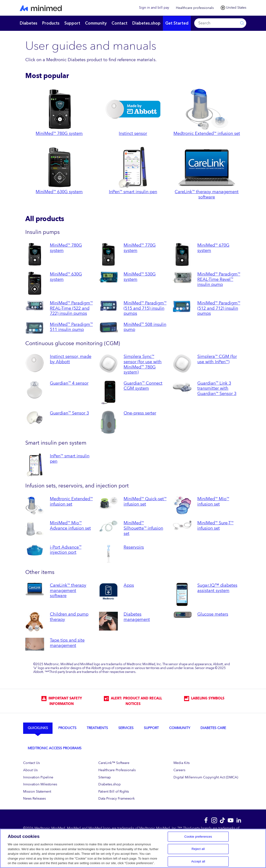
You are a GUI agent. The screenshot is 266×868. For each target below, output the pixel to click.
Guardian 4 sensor (69, 383)
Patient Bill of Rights (114, 792)
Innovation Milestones (40, 784)
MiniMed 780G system (66, 248)
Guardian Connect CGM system (143, 386)
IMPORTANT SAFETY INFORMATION (62, 701)
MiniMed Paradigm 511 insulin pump (71, 327)
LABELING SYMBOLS (204, 698)
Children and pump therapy (69, 617)
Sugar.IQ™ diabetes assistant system (217, 588)
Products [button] (51, 23)
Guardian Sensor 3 (69, 413)
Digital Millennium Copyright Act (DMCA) (206, 777)
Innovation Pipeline (38, 777)
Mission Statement (37, 792)
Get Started (177, 23)
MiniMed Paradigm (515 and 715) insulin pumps (145, 308)
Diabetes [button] (29, 23)
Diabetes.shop (110, 784)
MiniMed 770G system (140, 248)
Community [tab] (180, 728)
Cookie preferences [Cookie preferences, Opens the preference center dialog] (198, 837)
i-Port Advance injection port (66, 550)
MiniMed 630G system (66, 277)
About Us (30, 770)
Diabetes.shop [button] (146, 23)
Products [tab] (67, 728)
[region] (133, 848)
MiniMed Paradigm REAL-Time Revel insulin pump (219, 279)
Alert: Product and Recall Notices (133, 701)
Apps (129, 585)
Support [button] (72, 23)
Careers (179, 770)
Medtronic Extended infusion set (71, 501)
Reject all (198, 849)
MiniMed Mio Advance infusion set (70, 526)
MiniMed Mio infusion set (213, 501)
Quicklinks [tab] (38, 728)
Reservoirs (134, 547)
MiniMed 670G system (213, 248)
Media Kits (182, 763)
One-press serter (140, 413)
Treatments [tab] (97, 728)
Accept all (198, 861)
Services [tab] (126, 728)
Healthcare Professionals (117, 770)
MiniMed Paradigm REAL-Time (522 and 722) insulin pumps (71, 308)
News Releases (34, 799)
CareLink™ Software (114, 763)
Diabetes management (137, 617)
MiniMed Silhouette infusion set (143, 528)
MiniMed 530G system (140, 277)
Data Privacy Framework (116, 799)
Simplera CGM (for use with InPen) (217, 359)
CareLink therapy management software (68, 590)
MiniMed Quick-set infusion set (145, 501)
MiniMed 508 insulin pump (145, 327)
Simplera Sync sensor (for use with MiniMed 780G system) (143, 364)
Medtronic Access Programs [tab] (55, 748)
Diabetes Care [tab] (213, 728)
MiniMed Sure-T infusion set (215, 526)
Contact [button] (120, 23)
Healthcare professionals (195, 8)
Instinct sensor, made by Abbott (71, 359)
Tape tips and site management (67, 643)
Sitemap (105, 777)
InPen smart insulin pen (70, 459)
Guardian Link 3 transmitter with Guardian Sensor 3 (217, 388)
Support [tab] (151, 728)
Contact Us (31, 763)
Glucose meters (213, 614)
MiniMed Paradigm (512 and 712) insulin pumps (219, 308)
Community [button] (96, 23)
